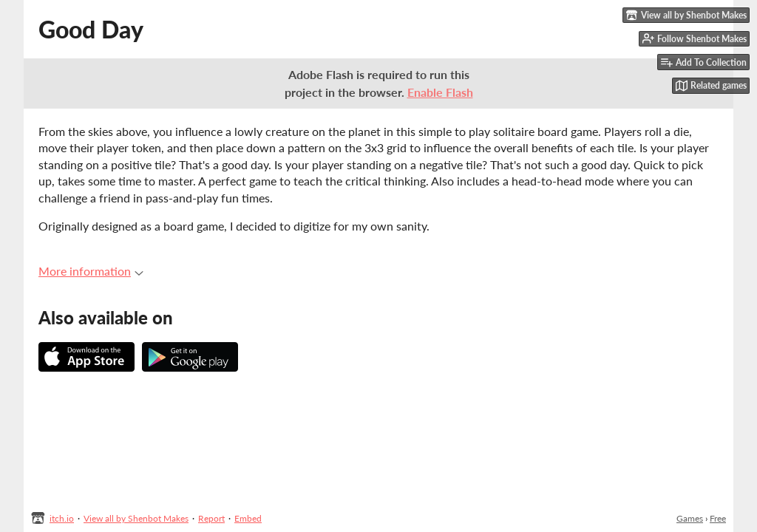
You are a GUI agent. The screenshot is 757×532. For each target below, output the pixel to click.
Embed (248, 518)
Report (211, 518)
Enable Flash (440, 92)
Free (718, 518)
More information (91, 271)
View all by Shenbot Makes (136, 518)
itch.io (62, 518)
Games (690, 518)
